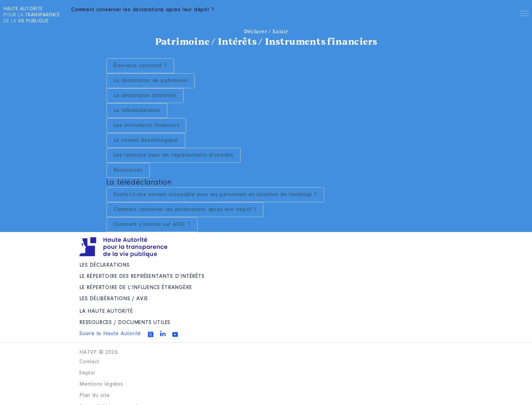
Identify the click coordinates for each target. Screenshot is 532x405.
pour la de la (32, 15)
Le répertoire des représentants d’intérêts (142, 276)
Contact (89, 362)
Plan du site (95, 396)
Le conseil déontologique (146, 140)
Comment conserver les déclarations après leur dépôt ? (185, 210)
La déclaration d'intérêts (145, 96)
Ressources (128, 170)
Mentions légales (101, 384)
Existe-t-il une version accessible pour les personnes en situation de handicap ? (215, 195)
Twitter (151, 334)
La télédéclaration (137, 111)
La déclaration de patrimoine (151, 81)
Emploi (87, 373)
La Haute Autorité (106, 311)
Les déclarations (104, 265)
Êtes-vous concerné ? (140, 66)
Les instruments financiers (147, 126)
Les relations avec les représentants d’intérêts (174, 155)
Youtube (175, 334)
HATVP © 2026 (99, 352)
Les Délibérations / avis (114, 299)
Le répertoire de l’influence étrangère (136, 288)
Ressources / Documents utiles (125, 323)
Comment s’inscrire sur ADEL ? (152, 225)
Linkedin (163, 333)
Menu (524, 15)
